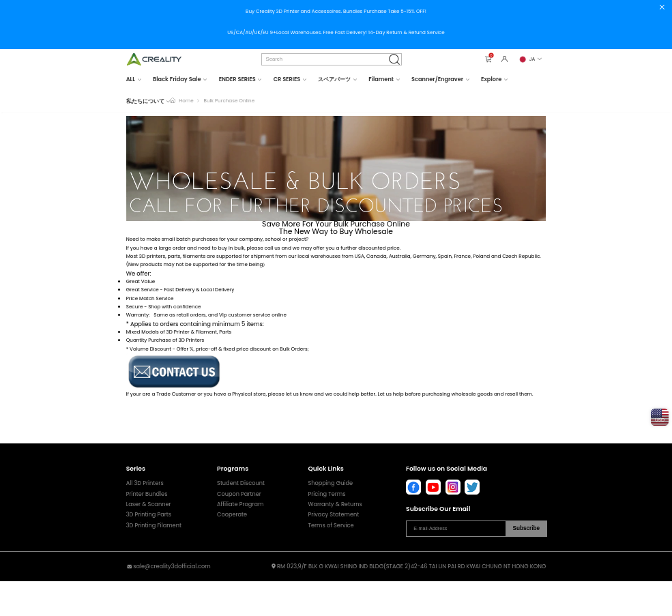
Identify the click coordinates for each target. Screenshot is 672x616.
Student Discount (241, 483)
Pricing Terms (326, 494)
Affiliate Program (240, 504)
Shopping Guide (330, 483)
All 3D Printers (145, 483)
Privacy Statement (333, 514)
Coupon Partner (239, 494)
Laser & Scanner (149, 504)
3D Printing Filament (154, 525)
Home (186, 101)
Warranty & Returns (335, 504)
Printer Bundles (147, 494)
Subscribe (526, 528)
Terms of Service (331, 525)
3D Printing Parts (149, 514)
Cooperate (232, 514)
